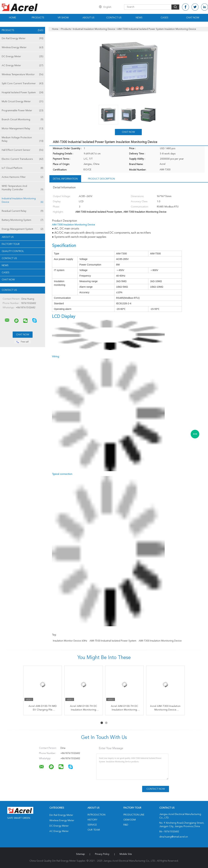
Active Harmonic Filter (23, 177)
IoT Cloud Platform (23, 168)
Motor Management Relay (23, 129)
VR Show (63, 18)
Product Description (101, 179)
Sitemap (80, 854)
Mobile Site (126, 854)
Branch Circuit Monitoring (23, 120)
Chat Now (193, 18)
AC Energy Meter (23, 66)
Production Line (134, 815)
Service (92, 825)
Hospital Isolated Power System (23, 93)
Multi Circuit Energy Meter (23, 102)
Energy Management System (23, 229)
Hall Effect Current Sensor (23, 150)
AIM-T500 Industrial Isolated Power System (113, 641)
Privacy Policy (102, 854)
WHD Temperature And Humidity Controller (23, 188)
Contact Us (114, 18)
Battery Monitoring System (23, 220)
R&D (126, 825)
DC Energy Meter (23, 56)
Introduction (96, 815)
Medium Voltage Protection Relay (23, 140)
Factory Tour (11, 244)
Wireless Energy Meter (23, 47)
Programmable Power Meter (23, 111)
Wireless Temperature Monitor (23, 75)
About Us (88, 18)
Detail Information (65, 179)
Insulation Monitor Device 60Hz (70, 641)
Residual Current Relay (23, 211)
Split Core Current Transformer (23, 84)
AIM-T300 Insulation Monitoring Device (160, 641)
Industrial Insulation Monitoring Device (23, 201)
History (92, 820)
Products (38, 18)
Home (13, 18)
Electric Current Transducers (23, 159)
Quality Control (13, 251)
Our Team (94, 830)
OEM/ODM (130, 820)
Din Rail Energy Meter (23, 38)
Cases (164, 18)
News (139, 18)
